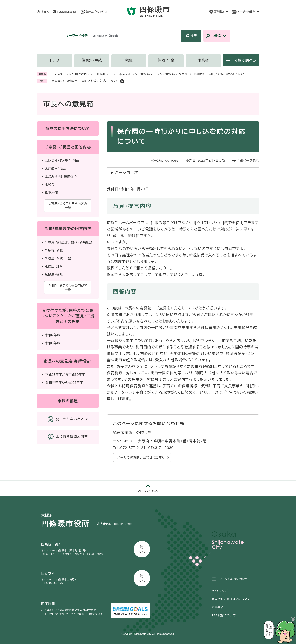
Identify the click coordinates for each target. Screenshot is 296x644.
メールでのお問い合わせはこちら (141, 457)
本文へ (45, 12)
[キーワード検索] (136, 36)
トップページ (60, 74)
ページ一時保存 (246, 12)
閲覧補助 (219, 12)
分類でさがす (81, 74)
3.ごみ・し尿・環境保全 (61, 177)
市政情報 (100, 74)
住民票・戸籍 (92, 60)
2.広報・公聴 (54, 250)
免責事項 (218, 607)
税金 (129, 60)
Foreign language (67, 12)
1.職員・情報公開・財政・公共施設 (69, 242)
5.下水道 (51, 193)
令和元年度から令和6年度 (64, 383)
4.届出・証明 (54, 266)
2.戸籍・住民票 (56, 169)
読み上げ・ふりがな (96, 12)
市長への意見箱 (139, 74)
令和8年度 (53, 343)
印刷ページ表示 (248, 160)
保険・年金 (166, 60)
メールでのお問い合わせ (233, 579)
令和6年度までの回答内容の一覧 (68, 287)
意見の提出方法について (68, 129)
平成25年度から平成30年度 (65, 375)
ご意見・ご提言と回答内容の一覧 (68, 206)
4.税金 (50, 185)
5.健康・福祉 (54, 274)
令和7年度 (53, 335)
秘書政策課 (123, 433)
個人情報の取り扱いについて (231, 599)
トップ (55, 60)
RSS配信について (224, 615)
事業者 (203, 60)
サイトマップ (220, 591)
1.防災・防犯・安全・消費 (62, 161)
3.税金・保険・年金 (58, 258)
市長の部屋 (117, 74)
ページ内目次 (127, 173)
